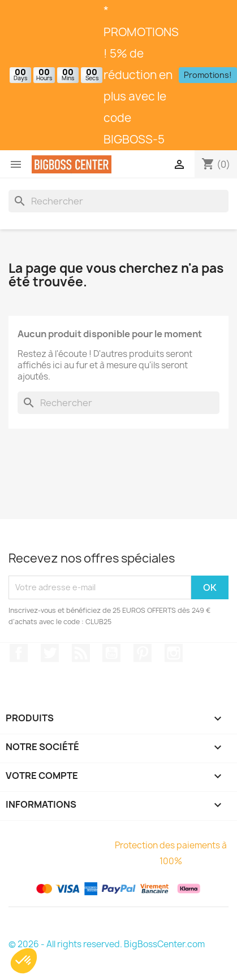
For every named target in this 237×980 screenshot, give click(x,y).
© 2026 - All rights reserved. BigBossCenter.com (107, 944)
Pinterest (143, 653)
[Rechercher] (118, 201)
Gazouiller (50, 653)
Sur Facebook (19, 653)
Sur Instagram (174, 653)
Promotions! (208, 75)
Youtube (111, 653)
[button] (24, 961)
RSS (81, 653)
